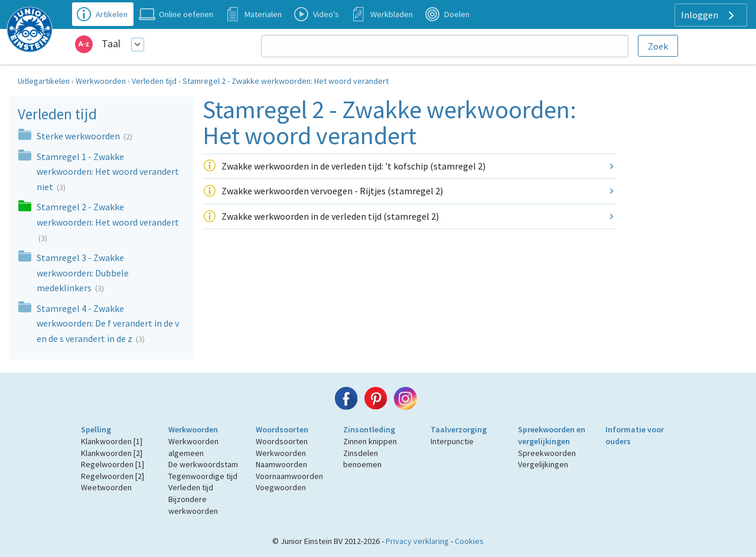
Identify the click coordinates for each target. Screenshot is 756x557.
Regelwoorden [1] (113, 464)
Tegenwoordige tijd (203, 476)
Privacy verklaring (417, 541)
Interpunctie (452, 441)
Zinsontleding (369, 429)
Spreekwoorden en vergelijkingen (552, 435)
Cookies (469, 541)
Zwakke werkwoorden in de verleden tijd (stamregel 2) (330, 216)
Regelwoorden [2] (113, 476)
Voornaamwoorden (289, 476)
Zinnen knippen (370, 441)
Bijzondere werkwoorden (193, 505)
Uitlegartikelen (44, 81)
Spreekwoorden (547, 453)
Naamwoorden (281, 464)
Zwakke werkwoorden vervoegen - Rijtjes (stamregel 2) (332, 191)
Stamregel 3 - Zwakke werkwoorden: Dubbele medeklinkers (83, 273)
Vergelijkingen (543, 464)
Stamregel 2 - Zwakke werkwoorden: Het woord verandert (286, 81)
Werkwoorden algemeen (193, 447)
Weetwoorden (106, 487)
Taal (111, 43)
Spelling (96, 429)
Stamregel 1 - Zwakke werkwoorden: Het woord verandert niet (108, 172)
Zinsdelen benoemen (362, 459)
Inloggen (709, 15)
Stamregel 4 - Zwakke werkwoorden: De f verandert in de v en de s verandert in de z (108, 323)
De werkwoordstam (203, 464)
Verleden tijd (154, 81)
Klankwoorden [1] (112, 441)
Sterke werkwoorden (79, 136)
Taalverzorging (459, 429)
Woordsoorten (282, 429)
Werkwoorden (101, 81)
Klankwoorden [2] (112, 453)
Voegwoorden (281, 487)
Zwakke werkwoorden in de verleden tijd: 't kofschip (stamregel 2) (353, 166)
